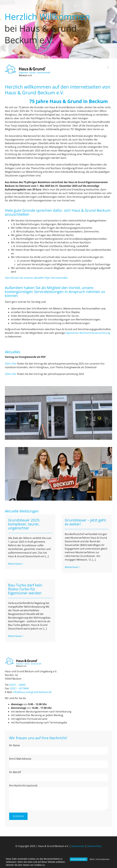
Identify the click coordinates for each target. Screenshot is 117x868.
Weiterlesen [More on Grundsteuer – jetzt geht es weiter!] (72, 567)
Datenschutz (94, 846)
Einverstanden (79, 859)
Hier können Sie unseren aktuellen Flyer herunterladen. (37, 278)
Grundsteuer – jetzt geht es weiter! (85, 522)
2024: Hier (11, 374)
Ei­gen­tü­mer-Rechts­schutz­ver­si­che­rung (88, 333)
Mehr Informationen (100, 859)
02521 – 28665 (18, 685)
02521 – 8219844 (19, 688)
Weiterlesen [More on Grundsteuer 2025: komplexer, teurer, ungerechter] (15, 567)
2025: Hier (11, 364)
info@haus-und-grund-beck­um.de (32, 692)
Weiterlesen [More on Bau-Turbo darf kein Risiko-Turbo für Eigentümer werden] (15, 636)
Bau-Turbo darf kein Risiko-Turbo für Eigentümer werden (25, 589)
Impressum (78, 846)
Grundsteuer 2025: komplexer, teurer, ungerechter (24, 524)
